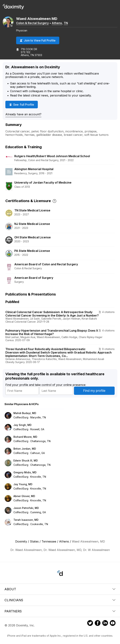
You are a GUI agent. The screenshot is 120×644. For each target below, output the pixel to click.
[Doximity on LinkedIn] (105, 624)
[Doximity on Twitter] (90, 624)
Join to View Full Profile (38, 40)
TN (66, 23)
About (60, 589)
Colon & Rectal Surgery (32, 23)
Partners (60, 611)
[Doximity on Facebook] (98, 624)
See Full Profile (23, 104)
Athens (57, 23)
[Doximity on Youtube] (113, 624)
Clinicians (60, 600)
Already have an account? (23, 114)
